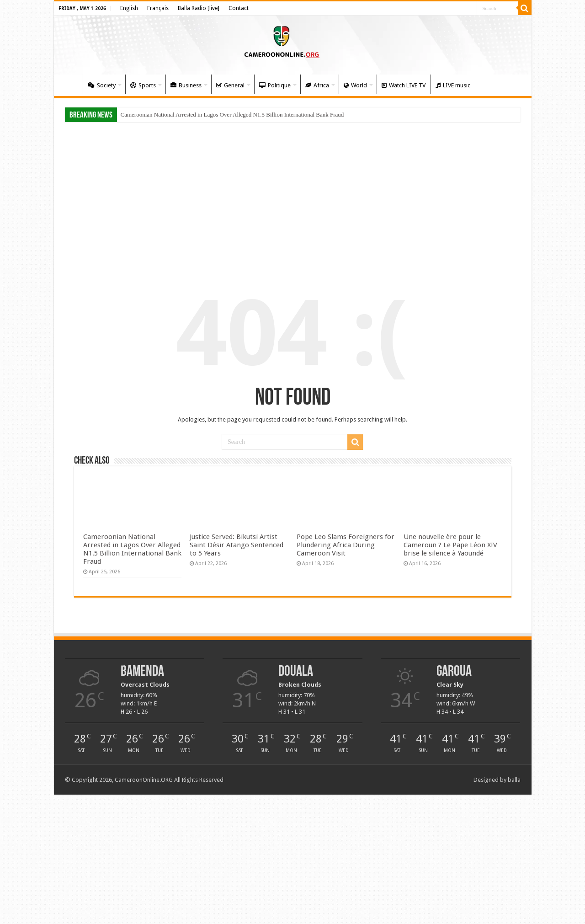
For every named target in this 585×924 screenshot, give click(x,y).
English (129, 8)
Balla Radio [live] (199, 8)
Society (102, 85)
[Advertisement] (293, 198)
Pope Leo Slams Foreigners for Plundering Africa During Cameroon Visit (346, 545)
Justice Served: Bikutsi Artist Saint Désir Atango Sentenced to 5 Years (237, 545)
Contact (239, 8)
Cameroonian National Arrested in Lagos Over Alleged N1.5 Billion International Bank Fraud (232, 115)
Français (158, 8)
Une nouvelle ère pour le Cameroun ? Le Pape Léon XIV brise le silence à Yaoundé (450, 545)
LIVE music (453, 85)
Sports (143, 85)
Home (70, 84)
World (355, 85)
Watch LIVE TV (404, 85)
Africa (317, 85)
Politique (275, 85)
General (230, 85)
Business (186, 85)
